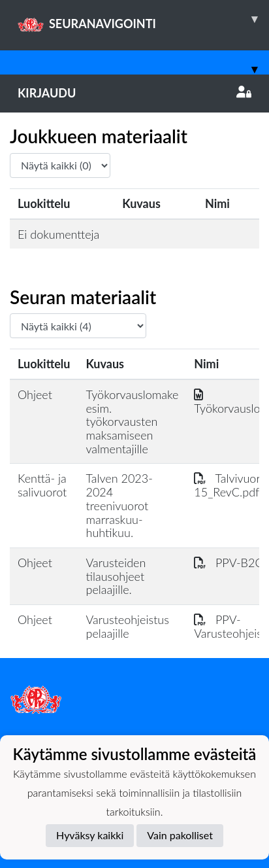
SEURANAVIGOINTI (143, 19)
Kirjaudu (134, 93)
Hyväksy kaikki (90, 835)
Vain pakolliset (180, 835)
